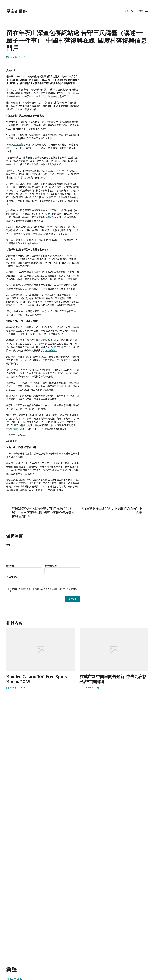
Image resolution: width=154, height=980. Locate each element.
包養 (46, 250)
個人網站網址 (12, 577)
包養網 (17, 145)
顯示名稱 (11, 566)
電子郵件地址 (51, 566)
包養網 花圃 (17, 429)
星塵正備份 (17, 11)
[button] (129, 11)
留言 (9, 545)
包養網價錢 (51, 350)
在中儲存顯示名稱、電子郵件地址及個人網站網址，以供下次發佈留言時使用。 (44, 590)
